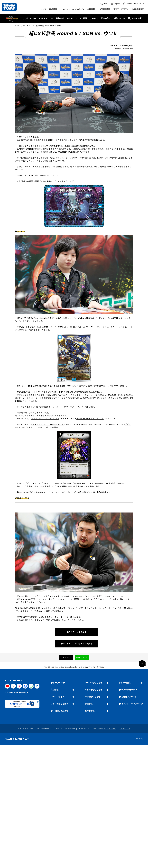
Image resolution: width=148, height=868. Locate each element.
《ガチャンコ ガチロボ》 (117, 398)
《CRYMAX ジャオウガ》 (78, 158)
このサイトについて (26, 728)
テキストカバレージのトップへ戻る (76, 644)
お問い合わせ (119, 18)
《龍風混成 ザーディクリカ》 (97, 318)
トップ (17, 26)
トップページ (59, 683)
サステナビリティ (129, 690)
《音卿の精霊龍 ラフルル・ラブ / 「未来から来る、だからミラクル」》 (68, 398)
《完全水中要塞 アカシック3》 (100, 386)
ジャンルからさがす (94, 683)
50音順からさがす (93, 697)
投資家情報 (90, 711)
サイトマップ (125, 728)
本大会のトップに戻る (76, 632)
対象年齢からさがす (94, 690)
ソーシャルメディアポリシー (104, 728)
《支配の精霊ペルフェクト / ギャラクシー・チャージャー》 (72, 395)
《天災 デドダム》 (58, 158)
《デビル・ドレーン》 (34, 483)
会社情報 (89, 704)
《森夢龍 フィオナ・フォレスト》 (45, 418)
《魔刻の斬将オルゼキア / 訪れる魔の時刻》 (91, 483)
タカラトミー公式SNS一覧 (15, 692)
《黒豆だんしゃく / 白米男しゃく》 (48, 424)
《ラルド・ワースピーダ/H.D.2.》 (62, 492)
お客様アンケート (129, 697)
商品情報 (55, 690)
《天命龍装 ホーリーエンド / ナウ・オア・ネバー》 (61, 407)
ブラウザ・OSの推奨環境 (65, 728)
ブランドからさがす (59, 704)
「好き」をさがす (61, 711)
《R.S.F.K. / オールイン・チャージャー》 (87, 327)
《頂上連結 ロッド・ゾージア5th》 (51, 327)
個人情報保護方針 (44, 728)
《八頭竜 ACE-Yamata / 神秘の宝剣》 (39, 318)
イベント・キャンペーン (132, 704)
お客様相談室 (125, 683)
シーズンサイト (57, 697)
